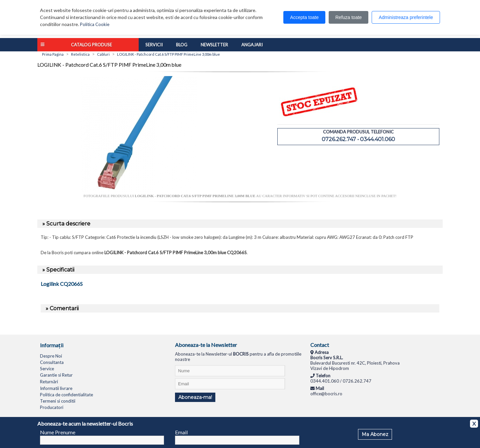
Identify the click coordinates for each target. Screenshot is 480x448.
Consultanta (52, 362)
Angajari (252, 45)
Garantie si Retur (56, 375)
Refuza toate (348, 17)
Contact (320, 345)
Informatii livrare (56, 388)
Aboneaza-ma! (195, 397)
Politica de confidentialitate (66, 395)
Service (47, 369)
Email (181, 432)
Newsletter (214, 45)
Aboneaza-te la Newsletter (206, 345)
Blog (182, 45)
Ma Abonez (375, 434)
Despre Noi (51, 356)
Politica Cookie (95, 24)
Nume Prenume (58, 432)
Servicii (154, 45)
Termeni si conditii (58, 401)
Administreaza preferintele (406, 17)
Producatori (52, 407)
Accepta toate (304, 17)
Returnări (49, 382)
